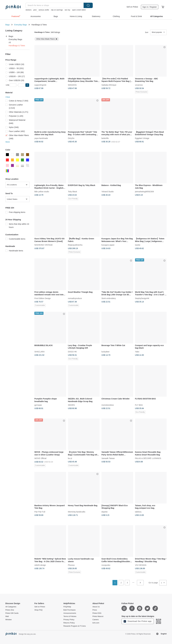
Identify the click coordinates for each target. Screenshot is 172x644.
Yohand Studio (108, 192)
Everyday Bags (21, 25)
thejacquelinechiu (75, 245)
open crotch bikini (79, 10)
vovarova (139, 85)
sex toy (67, 10)
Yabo (137, 352)
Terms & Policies (70, 616)
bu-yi (70, 458)
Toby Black (73, 192)
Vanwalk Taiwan (108, 458)
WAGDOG (72, 85)
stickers (28, 10)
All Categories (11, 607)
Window (8, 620)
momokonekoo (108, 405)
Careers (96, 620)
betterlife (105, 138)
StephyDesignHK (142, 298)
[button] (27, 85)
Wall (7, 616)
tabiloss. (138, 512)
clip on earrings (57, 10)
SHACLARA (39, 352)
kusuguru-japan (108, 245)
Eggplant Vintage (142, 138)
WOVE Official (40, 458)
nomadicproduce (75, 298)
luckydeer (105, 352)
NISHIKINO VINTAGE (44, 245)
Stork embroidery (109, 298)
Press (95, 610)
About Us (96, 607)
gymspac (38, 405)
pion (35, 10)
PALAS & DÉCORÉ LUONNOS (148, 458)
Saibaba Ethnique (109, 85)
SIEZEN (71, 405)
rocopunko (106, 565)
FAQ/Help (67, 607)
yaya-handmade (41, 138)
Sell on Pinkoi (132, 7)
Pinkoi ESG (97, 613)
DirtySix (71, 138)
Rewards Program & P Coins (75, 626)
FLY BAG (139, 405)
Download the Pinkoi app (138, 621)
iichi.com (96, 623)
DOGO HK (72, 352)
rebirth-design (40, 565)
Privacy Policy (69, 620)
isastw (138, 245)
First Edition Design (43, 298)
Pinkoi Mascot (98, 616)
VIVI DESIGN (141, 565)
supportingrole (40, 85)
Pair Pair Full (40, 512)
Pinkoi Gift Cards (12, 613)
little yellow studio (42, 192)
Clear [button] (8, 97)
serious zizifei (44, 10)
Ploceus (71, 565)
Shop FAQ (38, 610)
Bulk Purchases (69, 610)
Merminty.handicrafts (77, 512)
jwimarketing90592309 (144, 192)
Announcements (70, 613)
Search (88, 5)
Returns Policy (69, 623)
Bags (8, 25)
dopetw (104, 512)
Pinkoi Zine (10, 610)
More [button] (8, 142)
